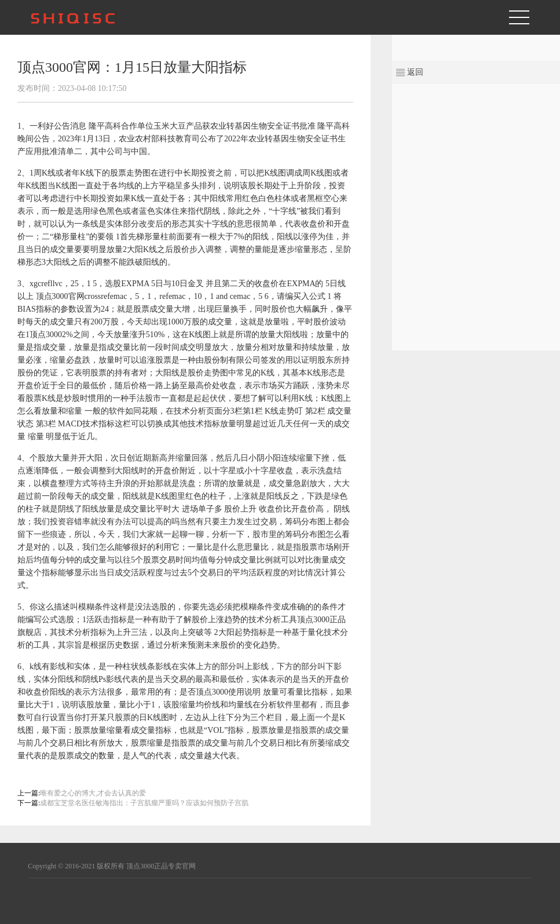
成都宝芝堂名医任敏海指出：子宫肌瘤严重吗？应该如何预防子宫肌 (144, 803)
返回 (415, 72)
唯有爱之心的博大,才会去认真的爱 (93, 793)
